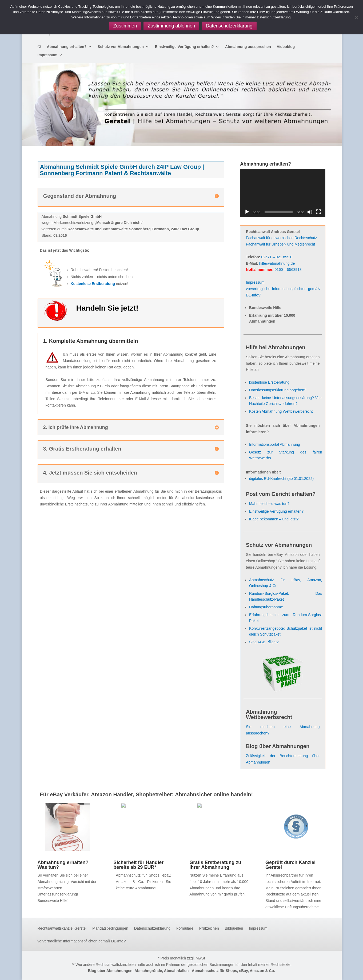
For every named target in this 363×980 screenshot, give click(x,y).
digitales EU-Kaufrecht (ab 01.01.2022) (281, 479)
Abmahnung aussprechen (248, 47)
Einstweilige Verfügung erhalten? (184, 47)
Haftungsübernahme (266, 607)
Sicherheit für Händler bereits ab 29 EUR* (138, 865)
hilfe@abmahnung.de (277, 263)
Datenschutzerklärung (152, 928)
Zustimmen (125, 26)
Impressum (48, 55)
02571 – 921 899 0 (277, 257)
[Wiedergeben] (247, 212)
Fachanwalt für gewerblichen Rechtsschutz (281, 238)
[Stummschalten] (310, 212)
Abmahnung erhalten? (67, 47)
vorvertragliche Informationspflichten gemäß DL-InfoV (82, 941)
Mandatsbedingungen (110, 928)
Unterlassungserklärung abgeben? (278, 390)
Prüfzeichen (209, 928)
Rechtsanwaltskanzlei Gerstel (62, 928)
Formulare (185, 928)
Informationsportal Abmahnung (275, 444)
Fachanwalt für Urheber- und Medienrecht (280, 244)
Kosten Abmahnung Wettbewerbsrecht (281, 411)
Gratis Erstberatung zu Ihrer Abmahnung (215, 865)
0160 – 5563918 (288, 270)
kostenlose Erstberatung (269, 382)
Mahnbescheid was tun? (269, 504)
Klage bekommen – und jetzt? (274, 519)
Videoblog (286, 47)
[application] (283, 193)
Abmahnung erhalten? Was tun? (63, 865)
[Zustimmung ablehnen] (356, 17)
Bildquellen (234, 928)
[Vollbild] (318, 212)
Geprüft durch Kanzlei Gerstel (290, 865)
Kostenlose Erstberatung (93, 284)
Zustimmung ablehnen (171, 26)
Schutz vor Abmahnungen (121, 47)
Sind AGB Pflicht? (264, 642)
